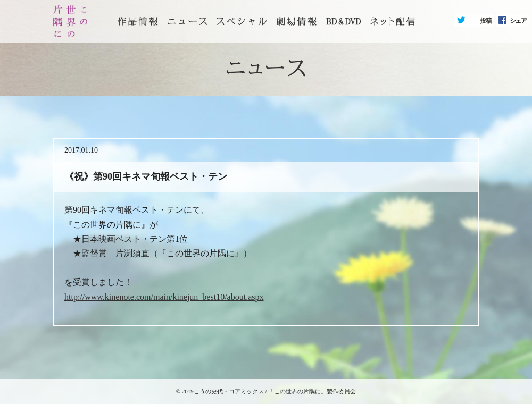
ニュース (187, 21)
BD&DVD (343, 21)
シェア (518, 21)
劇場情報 (296, 21)
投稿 (486, 21)
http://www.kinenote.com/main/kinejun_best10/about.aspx (164, 297)
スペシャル (242, 21)
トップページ (138, 21)
